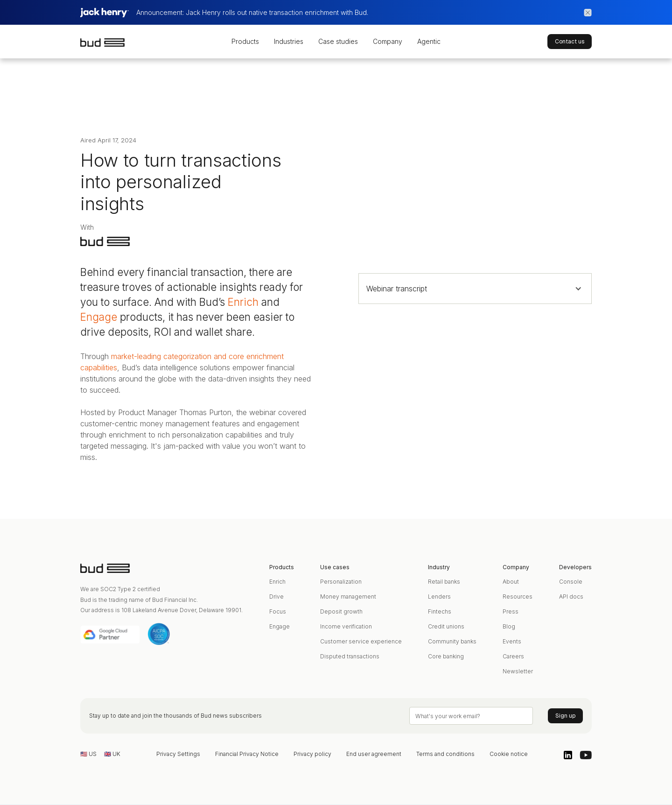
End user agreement (374, 754)
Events (512, 641)
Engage (99, 317)
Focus (278, 611)
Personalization (341, 582)
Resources (518, 597)
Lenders (439, 597)
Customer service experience (361, 641)
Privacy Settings (178, 754)
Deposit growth (341, 611)
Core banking (446, 656)
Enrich (243, 302)
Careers (513, 656)
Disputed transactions (350, 656)
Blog (509, 626)
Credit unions (446, 626)
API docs (571, 597)
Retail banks (444, 582)
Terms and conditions (445, 754)
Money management (348, 597)
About (511, 582)
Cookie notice (509, 754)
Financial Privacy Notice (247, 754)
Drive (276, 597)
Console (571, 582)
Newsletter (518, 671)
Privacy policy (312, 754)
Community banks (452, 641)
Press (511, 611)
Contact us (570, 42)
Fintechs (440, 611)
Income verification (346, 626)
